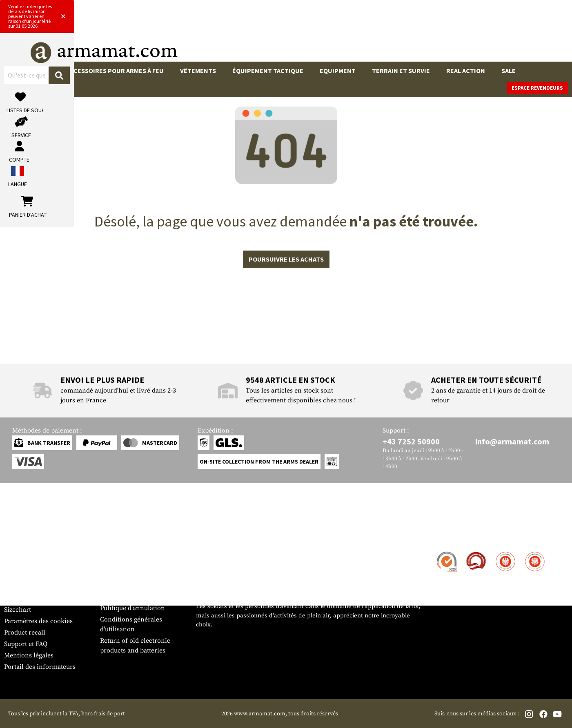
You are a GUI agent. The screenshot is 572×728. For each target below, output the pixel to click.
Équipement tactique (268, 71)
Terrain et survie (401, 71)
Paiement (18, 575)
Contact (15, 553)
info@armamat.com (512, 441)
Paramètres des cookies (38, 621)
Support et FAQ (26, 644)
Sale (509, 71)
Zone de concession (129, 553)
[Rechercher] (320, 34)
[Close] (385, 7)
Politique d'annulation (132, 608)
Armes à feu (31, 71)
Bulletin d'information (37, 598)
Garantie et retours (32, 587)
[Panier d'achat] (518, 34)
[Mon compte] (450, 34)
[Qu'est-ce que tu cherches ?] (248, 34)
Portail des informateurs (40, 667)
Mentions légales (29, 655)
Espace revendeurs (537, 88)
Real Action (466, 71)
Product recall (25, 633)
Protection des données (134, 597)
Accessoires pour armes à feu (115, 71)
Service (20, 536)
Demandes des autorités (135, 585)
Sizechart (18, 610)
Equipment (338, 71)
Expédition (20, 564)
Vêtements (198, 71)
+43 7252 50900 (411, 441)
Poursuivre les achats (286, 259)
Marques (27, 88)
